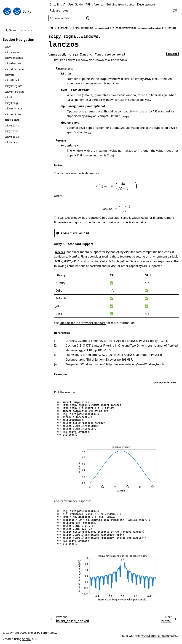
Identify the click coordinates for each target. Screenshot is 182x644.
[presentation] (117, 186)
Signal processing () (92, 28)
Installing (56, 4)
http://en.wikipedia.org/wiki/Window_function (137, 364)
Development (146, 4)
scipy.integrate (13, 86)
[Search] (19, 30)
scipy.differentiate (15, 69)
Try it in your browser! (165, 382)
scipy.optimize (13, 114)
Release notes (59, 10)
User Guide (75, 4)
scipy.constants (14, 58)
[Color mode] (80, 18)
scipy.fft (9, 75)
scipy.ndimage (13, 108)
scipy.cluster (12, 52)
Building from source (120, 4)
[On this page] (175, 11)
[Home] (52, 28)
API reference (94, 4)
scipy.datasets (13, 63)
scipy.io (9, 97)
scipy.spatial (12, 131)
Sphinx (27, 639)
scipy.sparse (12, 125)
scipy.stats (11, 142)
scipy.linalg (11, 103)
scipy (8, 47)
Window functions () (139, 28)
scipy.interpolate (14, 92)
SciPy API (63, 28)
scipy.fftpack (12, 80)
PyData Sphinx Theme (155, 636)
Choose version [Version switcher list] (61, 18)
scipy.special (12, 137)
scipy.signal (12, 120)
